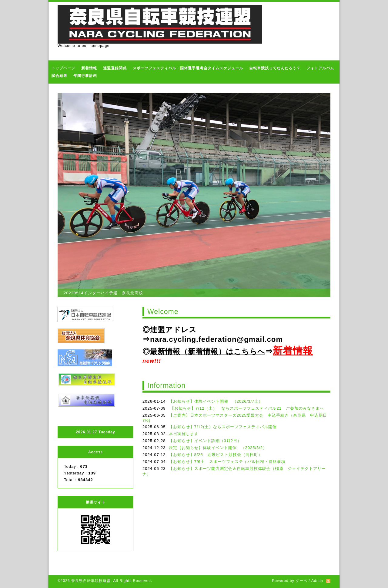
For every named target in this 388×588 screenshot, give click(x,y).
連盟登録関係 (115, 68)
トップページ (63, 68)
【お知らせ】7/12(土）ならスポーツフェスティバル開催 (223, 427)
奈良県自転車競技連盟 (91, 581)
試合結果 (59, 76)
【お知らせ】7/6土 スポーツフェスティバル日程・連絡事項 (229, 462)
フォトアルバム (320, 68)
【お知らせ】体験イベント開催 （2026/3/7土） (216, 401)
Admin (317, 581)
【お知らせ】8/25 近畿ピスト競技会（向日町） (216, 455)
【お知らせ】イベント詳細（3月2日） (205, 441)
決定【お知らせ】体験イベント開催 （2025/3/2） (218, 448)
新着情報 (89, 68)
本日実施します (184, 434)
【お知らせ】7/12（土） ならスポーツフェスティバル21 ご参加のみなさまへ (249, 408)
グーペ (301, 581)
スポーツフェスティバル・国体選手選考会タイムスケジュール (188, 68)
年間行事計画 (85, 76)
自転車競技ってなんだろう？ (275, 68)
